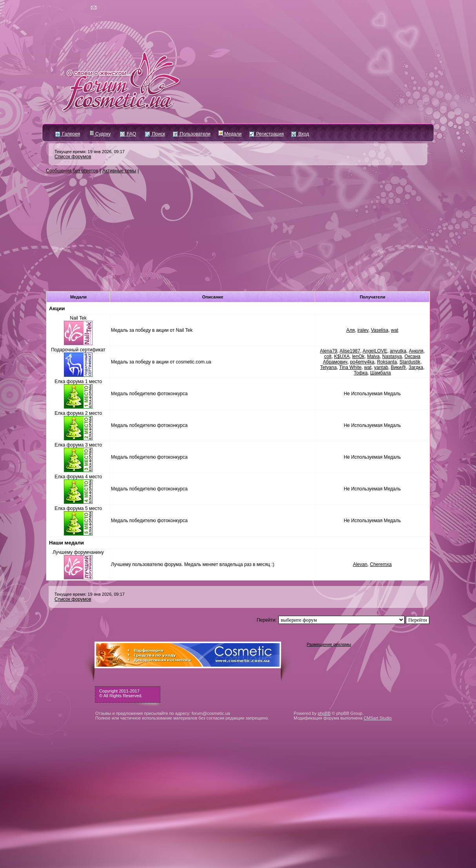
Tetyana (329, 367)
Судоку (100, 134)
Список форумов (73, 157)
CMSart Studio (378, 718)
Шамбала (381, 373)
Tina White (350, 367)
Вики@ (399, 367)
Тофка (361, 373)
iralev (363, 330)
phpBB (324, 713)
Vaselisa (380, 330)
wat (395, 330)
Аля (351, 330)
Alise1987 (350, 351)
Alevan (360, 564)
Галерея (68, 134)
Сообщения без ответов (72, 171)
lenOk (358, 356)
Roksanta (387, 362)
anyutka (398, 351)
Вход (300, 134)
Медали (230, 134)
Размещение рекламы (329, 644)
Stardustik (410, 362)
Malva (373, 356)
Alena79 (329, 351)
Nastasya (392, 356)
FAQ (128, 134)
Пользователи (192, 134)
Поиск (155, 134)
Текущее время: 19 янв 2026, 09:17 (90, 152)
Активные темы (119, 171)
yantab (381, 367)
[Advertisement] (238, 233)
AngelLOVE (375, 351)
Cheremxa (381, 564)
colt (328, 356)
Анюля (416, 351)
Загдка (416, 367)
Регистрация (266, 134)
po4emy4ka (362, 362)
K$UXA (342, 356)
